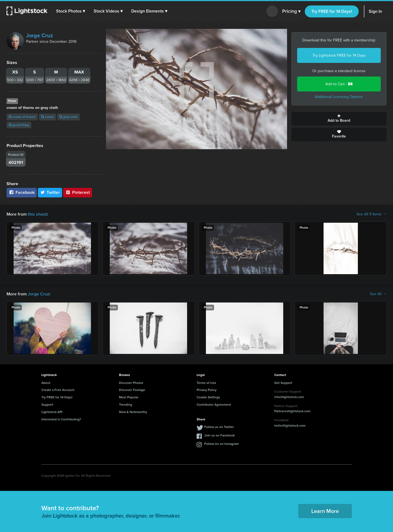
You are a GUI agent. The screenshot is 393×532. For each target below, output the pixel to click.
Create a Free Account (58, 390)
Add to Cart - (339, 84)
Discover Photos (131, 383)
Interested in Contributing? (61, 419)
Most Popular (129, 397)
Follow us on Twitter (219, 427)
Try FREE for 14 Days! (332, 11)
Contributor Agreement (214, 405)
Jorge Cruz (40, 35)
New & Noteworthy (133, 412)
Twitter (50, 192)
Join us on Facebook (220, 435)
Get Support (283, 383)
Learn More (325, 511)
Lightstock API (52, 412)
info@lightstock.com (289, 397)
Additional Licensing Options (339, 97)
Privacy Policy (207, 390)
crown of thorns (22, 117)
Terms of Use (206, 383)
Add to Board (339, 119)
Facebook (22, 192)
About (46, 383)
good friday (19, 125)
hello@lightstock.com (290, 426)
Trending (126, 405)
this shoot (37, 214)
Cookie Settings (208, 397)
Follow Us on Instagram (222, 444)
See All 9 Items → (371, 214)
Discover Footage (132, 390)
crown (48, 117)
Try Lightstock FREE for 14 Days (339, 55)
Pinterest (78, 192)
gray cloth (68, 117)
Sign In (375, 11)
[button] (71, 11)
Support (47, 405)
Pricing (291, 11)
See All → (378, 294)
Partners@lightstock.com (292, 411)
